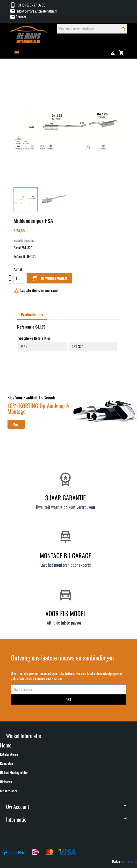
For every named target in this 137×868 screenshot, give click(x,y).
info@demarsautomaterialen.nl (33, 11)
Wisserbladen (9, 791)
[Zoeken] (92, 29)
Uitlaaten (6, 782)
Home (6, 745)
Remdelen (7, 763)
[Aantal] (19, 278)
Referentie (20, 256)
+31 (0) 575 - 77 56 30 (28, 5)
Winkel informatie (23, 736)
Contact (21, 17)
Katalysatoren (9, 754)
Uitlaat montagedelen (14, 773)
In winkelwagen (49, 278)
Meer (16, 424)
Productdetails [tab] (32, 315)
